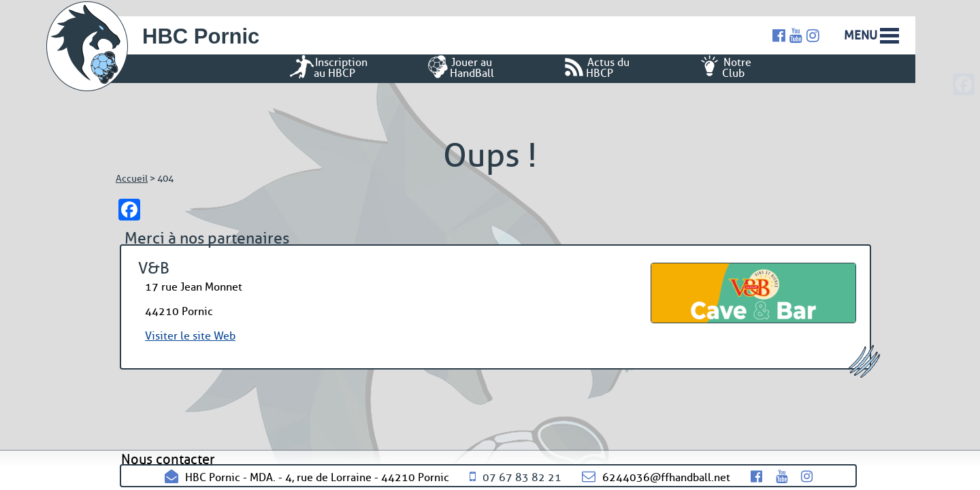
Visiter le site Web (190, 336)
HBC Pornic (201, 36)
